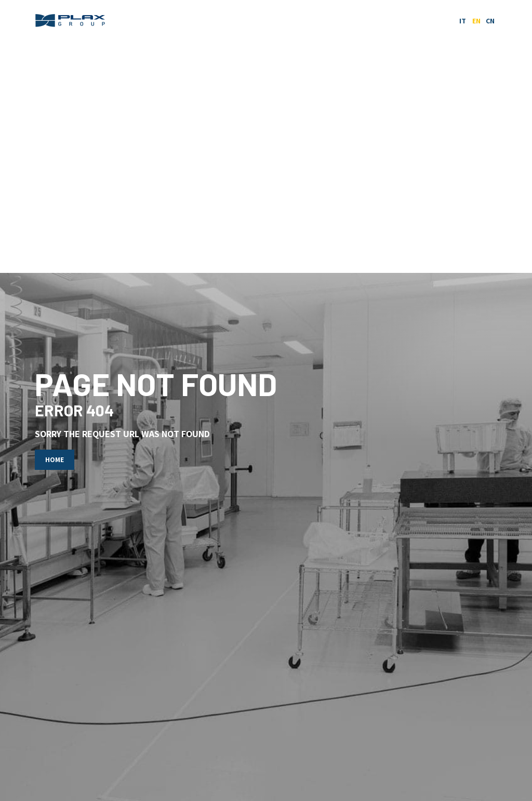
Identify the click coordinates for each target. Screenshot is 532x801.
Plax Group (71, 21)
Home (55, 459)
